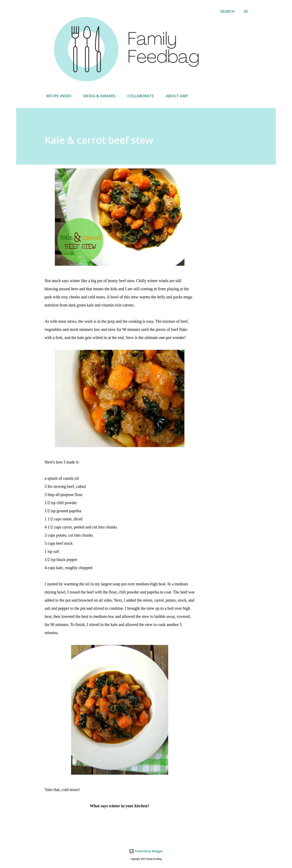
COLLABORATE (138, 96)
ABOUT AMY (174, 96)
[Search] (227, 11)
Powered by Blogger (146, 851)
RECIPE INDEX (56, 96)
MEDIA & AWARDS (97, 96)
